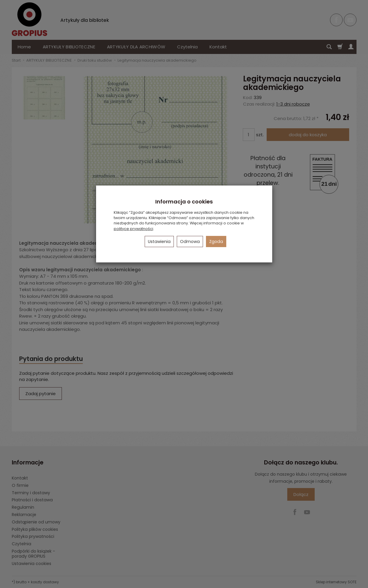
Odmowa (190, 242)
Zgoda (216, 242)
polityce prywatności (133, 229)
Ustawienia (159, 242)
